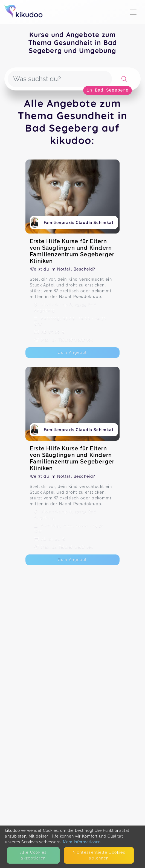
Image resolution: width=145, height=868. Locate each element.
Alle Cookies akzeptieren (34, 855)
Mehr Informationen (82, 842)
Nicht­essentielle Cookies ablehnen (99, 855)
